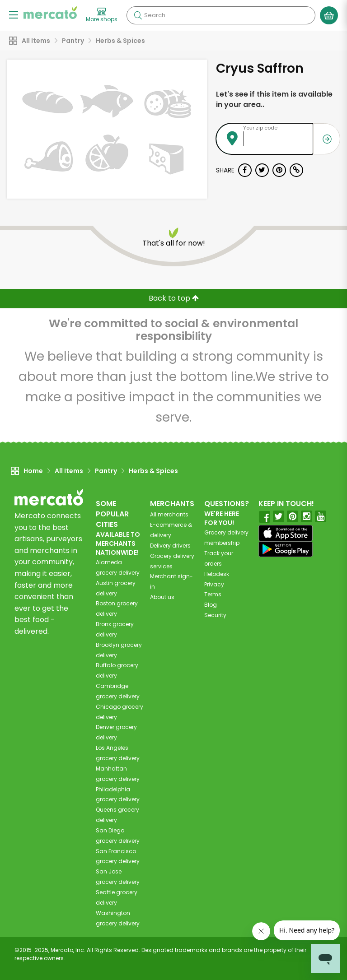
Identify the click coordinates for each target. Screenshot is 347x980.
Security (215, 615)
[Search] (221, 15)
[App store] (286, 533)
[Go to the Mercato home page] (50, 13)
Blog (211, 605)
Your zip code (260, 128)
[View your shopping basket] (329, 15)
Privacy (214, 584)
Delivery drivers (170, 546)
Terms (213, 594)
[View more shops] (102, 15)
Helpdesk (217, 574)
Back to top (174, 298)
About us (162, 597)
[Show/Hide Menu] (14, 14)
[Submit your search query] (138, 15)
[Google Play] (286, 549)
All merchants (169, 514)
